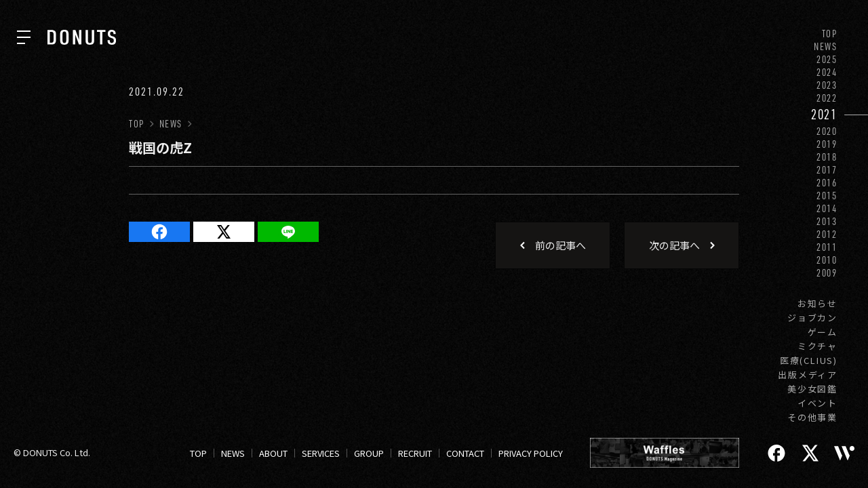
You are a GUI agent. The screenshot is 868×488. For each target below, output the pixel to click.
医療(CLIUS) (809, 360)
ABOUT (273, 453)
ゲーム (823, 332)
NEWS (826, 46)
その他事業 (812, 417)
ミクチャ (817, 346)
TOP (830, 34)
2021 (824, 114)
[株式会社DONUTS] (82, 37)
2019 (827, 144)
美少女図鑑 (812, 389)
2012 (827, 234)
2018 (827, 157)
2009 (827, 273)
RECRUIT (415, 453)
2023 (827, 85)
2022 (827, 98)
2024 (827, 72)
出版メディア (808, 374)
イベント (817, 403)
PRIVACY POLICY (531, 453)
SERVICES (321, 453)
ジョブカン (812, 318)
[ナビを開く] (24, 37)
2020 (827, 131)
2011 (827, 247)
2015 (827, 196)
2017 (827, 170)
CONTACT (465, 453)
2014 (827, 208)
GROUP (369, 453)
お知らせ (817, 303)
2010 (827, 260)
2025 (827, 59)
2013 (827, 221)
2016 (827, 183)
